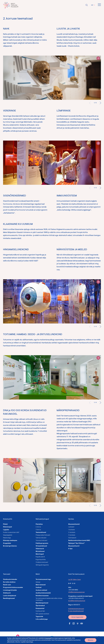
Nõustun (91, 640)
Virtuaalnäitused (41, 546)
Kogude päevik (40, 557)
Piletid (5, 524)
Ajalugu (38, 582)
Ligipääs (6, 530)
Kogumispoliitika (41, 560)
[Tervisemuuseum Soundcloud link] (78, 623)
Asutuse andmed (41, 590)
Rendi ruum (7, 585)
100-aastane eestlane (42, 614)
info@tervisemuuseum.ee (76, 592)
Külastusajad (7, 527)
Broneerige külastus (10, 546)
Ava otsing (87, 5)
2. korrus (38, 527)
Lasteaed (71, 527)
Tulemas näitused (41, 538)
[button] (93, 5)
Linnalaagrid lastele (10, 590)
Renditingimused (9, 598)
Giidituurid (7, 593)
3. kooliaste (72, 535)
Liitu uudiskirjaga (42, 619)
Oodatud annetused (42, 562)
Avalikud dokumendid (43, 593)
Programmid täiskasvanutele (13, 588)
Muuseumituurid (74, 546)
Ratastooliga (7, 538)
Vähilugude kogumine (42, 565)
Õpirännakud (40, 606)
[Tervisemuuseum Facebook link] (70, 623)
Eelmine (91, 103)
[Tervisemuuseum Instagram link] (74, 623)
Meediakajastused (42, 603)
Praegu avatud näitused (43, 535)
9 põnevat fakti (40, 611)
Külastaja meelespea (10, 541)
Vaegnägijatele (8, 535)
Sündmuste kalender (10, 579)
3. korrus (38, 530)
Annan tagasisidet (77, 617)
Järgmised (100, 103)
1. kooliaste (72, 530)
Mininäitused (40, 551)
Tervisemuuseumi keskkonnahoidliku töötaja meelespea (49, 599)
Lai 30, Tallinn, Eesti (74, 580)
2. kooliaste (72, 532)
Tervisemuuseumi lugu (43, 579)
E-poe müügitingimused (76, 611)
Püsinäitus (39, 524)
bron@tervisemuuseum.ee (77, 601)
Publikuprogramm (42, 543)
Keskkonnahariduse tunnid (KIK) (79, 541)
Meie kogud (40, 554)
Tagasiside (39, 617)
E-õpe (70, 549)
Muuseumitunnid (74, 524)
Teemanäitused (41, 532)
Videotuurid (40, 549)
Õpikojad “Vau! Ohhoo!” (77, 543)
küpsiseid (48, 638)
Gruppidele (7, 543)
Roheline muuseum (42, 596)
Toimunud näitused (41, 541)
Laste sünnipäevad (10, 596)
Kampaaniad (40, 609)
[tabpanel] (52, 78)
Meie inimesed (41, 585)
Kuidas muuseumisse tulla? (11, 532)
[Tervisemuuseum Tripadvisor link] (82, 623)
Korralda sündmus (9, 582)
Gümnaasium (72, 538)
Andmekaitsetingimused (76, 609)
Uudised (39, 588)
